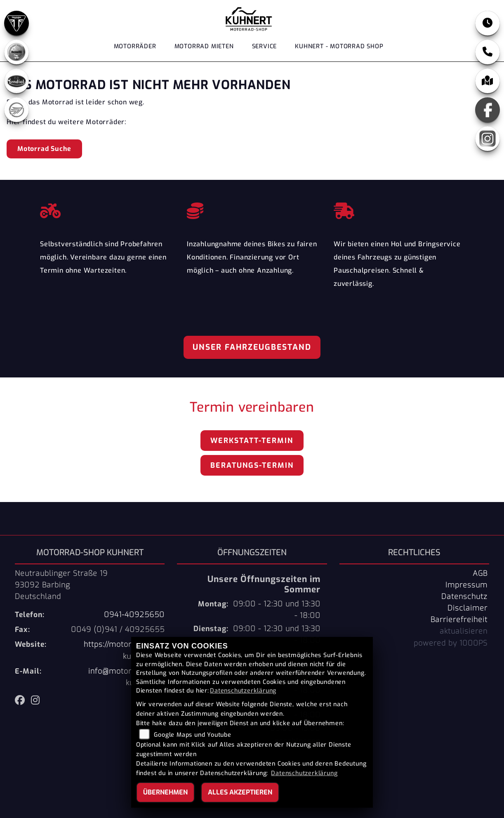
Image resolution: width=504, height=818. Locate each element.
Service (265, 46)
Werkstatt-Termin (252, 441)
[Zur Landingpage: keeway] (16, 110)
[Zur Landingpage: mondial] (16, 81)
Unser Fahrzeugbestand (252, 347)
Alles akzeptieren (240, 792)
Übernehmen (165, 792)
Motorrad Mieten (204, 46)
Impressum (466, 585)
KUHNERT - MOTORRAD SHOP (339, 46)
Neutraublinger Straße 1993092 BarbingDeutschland (61, 585)
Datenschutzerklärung (243, 691)
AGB (480, 573)
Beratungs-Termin (252, 465)
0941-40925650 (134, 615)
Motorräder (135, 46)
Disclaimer (467, 608)
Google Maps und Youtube (192, 735)
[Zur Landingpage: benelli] (16, 52)
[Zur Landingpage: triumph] (16, 23)
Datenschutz (464, 596)
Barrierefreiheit (459, 620)
